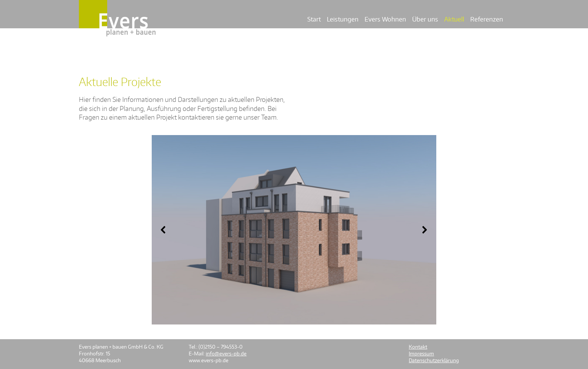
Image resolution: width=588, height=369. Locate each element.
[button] (163, 230)
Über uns (425, 19)
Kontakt (418, 347)
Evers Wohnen (385, 19)
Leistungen (343, 19)
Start (314, 19)
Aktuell (454, 19)
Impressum (421, 354)
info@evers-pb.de (226, 354)
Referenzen (487, 19)
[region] (294, 230)
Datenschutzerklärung (434, 360)
